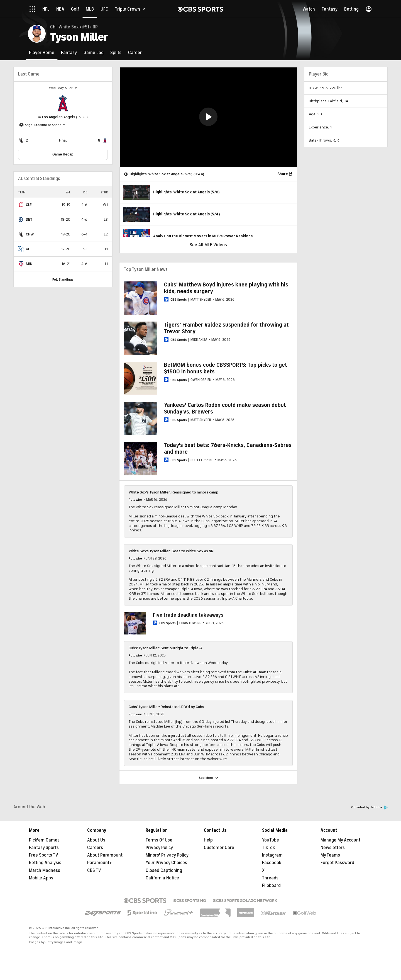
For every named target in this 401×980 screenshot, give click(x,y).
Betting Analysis (45, 863)
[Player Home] (42, 53)
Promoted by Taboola (369, 807)
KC (28, 249)
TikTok (268, 848)
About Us (96, 840)
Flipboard (271, 886)
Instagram (272, 855)
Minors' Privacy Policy (167, 855)
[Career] (135, 53)
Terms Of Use (159, 840)
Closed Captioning (164, 870)
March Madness (45, 870)
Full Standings (63, 279)
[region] (208, 117)
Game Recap (63, 154)
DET (29, 219)
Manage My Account (340, 840)
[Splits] (116, 53)
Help (208, 840)
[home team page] (63, 103)
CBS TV (94, 870)
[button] (208, 117)
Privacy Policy (159, 848)
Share (283, 174)
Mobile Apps (41, 878)
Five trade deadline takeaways (188, 615)
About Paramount (105, 855)
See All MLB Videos (208, 245)
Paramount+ (100, 863)
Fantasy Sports (44, 848)
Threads (270, 878)
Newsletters (333, 848)
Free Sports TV (44, 855)
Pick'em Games (44, 840)
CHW (30, 234)
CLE (29, 205)
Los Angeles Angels (59, 117)
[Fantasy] (69, 53)
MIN (29, 264)
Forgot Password (337, 863)
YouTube (271, 840)
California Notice (162, 878)
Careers (95, 848)
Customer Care (219, 848)
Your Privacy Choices (166, 863)
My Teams (330, 855)
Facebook (272, 863)
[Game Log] (94, 53)
